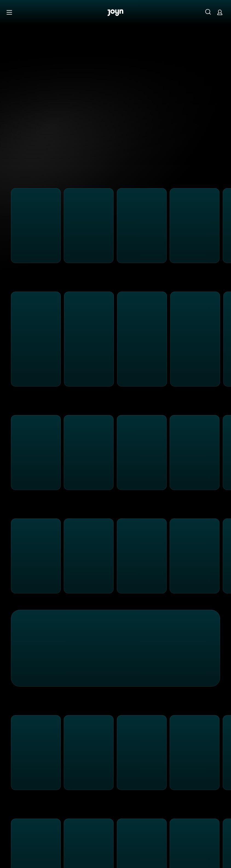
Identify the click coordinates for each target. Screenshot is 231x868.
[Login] (220, 12)
